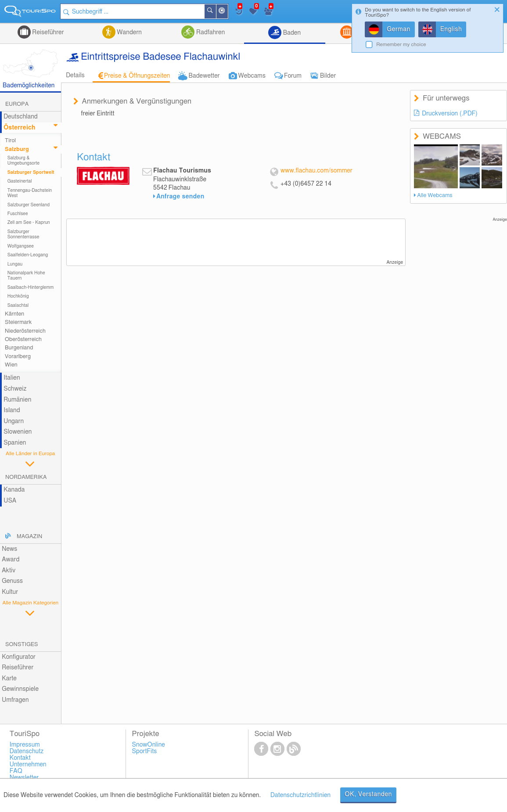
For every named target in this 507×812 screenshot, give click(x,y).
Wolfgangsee (21, 246)
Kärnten (14, 314)
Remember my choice (401, 45)
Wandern (129, 32)
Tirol (10, 141)
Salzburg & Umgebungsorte (24, 161)
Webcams (252, 76)
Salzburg (17, 149)
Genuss (12, 581)
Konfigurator (19, 657)
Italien (12, 378)
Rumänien (17, 400)
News (9, 549)
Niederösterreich (25, 331)
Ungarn (14, 421)
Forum (293, 76)
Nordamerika (26, 477)
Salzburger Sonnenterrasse (23, 234)
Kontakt (20, 758)
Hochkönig (18, 296)
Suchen (216, 11)
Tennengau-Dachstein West (30, 193)
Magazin (29, 537)
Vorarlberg (18, 357)
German (399, 29)
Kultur (10, 592)
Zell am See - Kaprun (29, 223)
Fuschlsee (18, 214)
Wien (11, 365)
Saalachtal (18, 305)
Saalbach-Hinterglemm (31, 287)
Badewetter (204, 76)
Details (75, 75)
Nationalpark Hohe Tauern (26, 276)
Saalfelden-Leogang (28, 255)
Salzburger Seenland (29, 205)
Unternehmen (28, 765)
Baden (291, 33)
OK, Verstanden (368, 794)
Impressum (25, 745)
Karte (9, 679)
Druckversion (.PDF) (450, 114)
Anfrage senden (180, 197)
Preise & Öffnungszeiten (137, 76)
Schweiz (15, 389)
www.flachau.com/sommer (316, 171)
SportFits (145, 751)
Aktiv (9, 571)
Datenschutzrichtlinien (300, 795)
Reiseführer (47, 32)
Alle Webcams (435, 196)
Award (11, 560)
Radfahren (210, 32)
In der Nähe (228, 12)
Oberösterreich (23, 340)
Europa (17, 104)
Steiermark (18, 322)
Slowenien (18, 432)
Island (12, 410)
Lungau (15, 264)
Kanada (14, 490)
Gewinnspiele (20, 689)
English (451, 29)
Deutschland (21, 117)
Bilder (328, 76)
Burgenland (19, 348)
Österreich (19, 128)
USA (10, 501)
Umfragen (15, 700)
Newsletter (24, 778)
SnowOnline (149, 745)
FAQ (16, 771)
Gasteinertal (20, 181)
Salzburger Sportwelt (31, 172)
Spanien (15, 443)
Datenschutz (27, 751)
